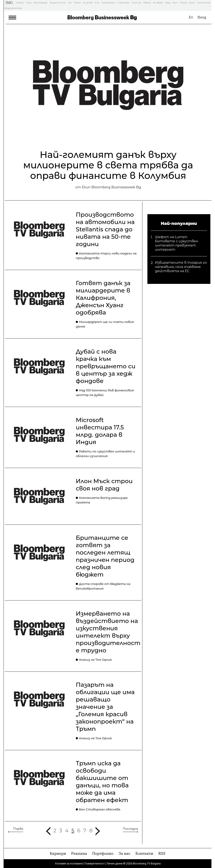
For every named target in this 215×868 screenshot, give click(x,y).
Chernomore (204, 3)
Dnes (29, 3)
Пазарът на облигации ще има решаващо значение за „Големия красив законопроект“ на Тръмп (105, 707)
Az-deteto (158, 3)
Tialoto (77, 3)
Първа (18, 829)
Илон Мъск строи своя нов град (104, 485)
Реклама (79, 854)
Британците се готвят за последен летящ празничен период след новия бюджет (105, 556)
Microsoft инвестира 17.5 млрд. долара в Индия (100, 431)
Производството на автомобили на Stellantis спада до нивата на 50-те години (105, 229)
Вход (202, 17)
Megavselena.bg (13, 8)
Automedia (124, 3)
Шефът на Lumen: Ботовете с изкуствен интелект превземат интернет (177, 240)
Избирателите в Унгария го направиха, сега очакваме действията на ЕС (181, 265)
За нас (125, 854)
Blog (168, 3)
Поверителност (95, 863)
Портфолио (103, 854)
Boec (192, 3)
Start (175, 3)
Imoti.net (136, 3)
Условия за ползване (69, 863)
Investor (20, 3)
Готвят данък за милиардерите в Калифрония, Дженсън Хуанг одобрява (103, 298)
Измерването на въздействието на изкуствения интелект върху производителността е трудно (113, 632)
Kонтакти (144, 854)
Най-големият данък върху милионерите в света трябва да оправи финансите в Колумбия (108, 165)
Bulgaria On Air (58, 3)
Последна (130, 829)
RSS (162, 854)
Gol (70, 3)
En (191, 17)
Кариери (58, 854)
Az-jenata (88, 3)
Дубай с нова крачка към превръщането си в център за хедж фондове (106, 366)
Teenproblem (108, 3)
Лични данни (115, 863)
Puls (97, 3)
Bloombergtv (41, 3)
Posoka (184, 3)
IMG (10, 3)
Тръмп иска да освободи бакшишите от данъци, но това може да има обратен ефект (102, 782)
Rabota (147, 3)
